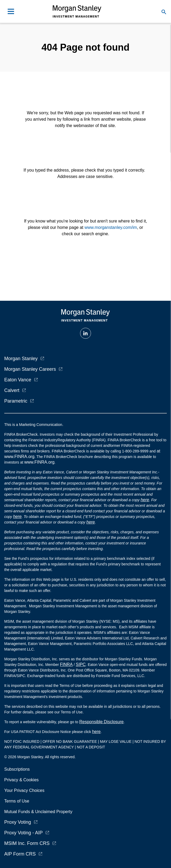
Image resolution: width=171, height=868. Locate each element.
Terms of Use (17, 801)
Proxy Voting (18, 822)
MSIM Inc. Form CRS (27, 843)
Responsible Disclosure (101, 722)
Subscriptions (17, 769)
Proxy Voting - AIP (23, 833)
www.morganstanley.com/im (111, 227)
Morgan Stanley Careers (30, 369)
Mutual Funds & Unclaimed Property (38, 812)
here (145, 500)
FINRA (66, 664)
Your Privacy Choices (25, 790)
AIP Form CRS (20, 854)
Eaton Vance (18, 380)
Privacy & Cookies (21, 780)
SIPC (81, 664)
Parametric (16, 401)
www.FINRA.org (39, 462)
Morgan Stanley (21, 359)
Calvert (12, 390)
